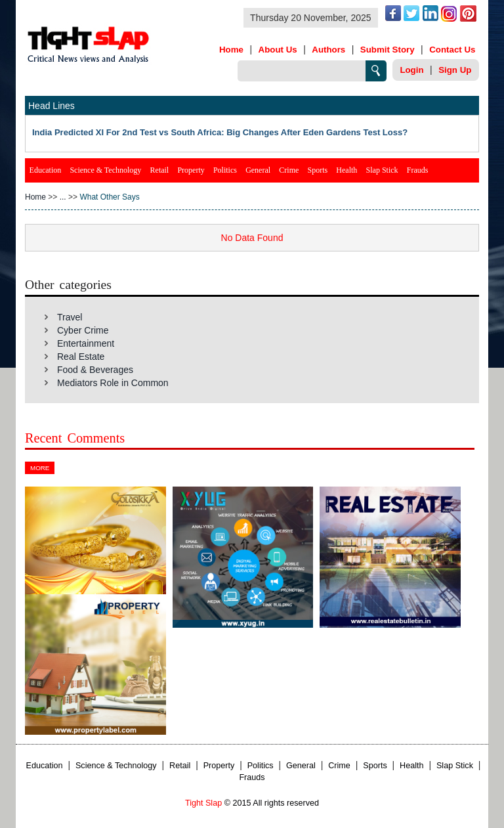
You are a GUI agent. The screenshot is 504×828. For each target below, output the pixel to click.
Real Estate (81, 357)
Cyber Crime (83, 330)
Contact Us (452, 50)
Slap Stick (382, 170)
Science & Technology (105, 170)
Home (231, 50)
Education (46, 170)
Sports (317, 170)
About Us (278, 50)
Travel (70, 317)
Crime (289, 170)
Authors (328, 50)
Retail (160, 170)
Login (411, 70)
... (63, 197)
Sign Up (455, 70)
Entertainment (86, 343)
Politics (225, 170)
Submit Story (388, 50)
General (258, 170)
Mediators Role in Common (113, 383)
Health (346, 170)
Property (191, 170)
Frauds (418, 170)
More (40, 468)
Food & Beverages (95, 370)
